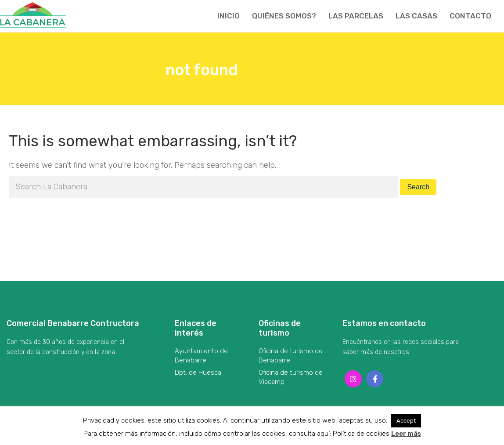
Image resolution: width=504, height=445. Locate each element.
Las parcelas (356, 16)
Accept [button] (406, 421)
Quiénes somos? (284, 16)
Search (418, 187)
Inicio (229, 16)
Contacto (470, 16)
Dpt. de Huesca (198, 373)
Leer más (406, 434)
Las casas (416, 16)
